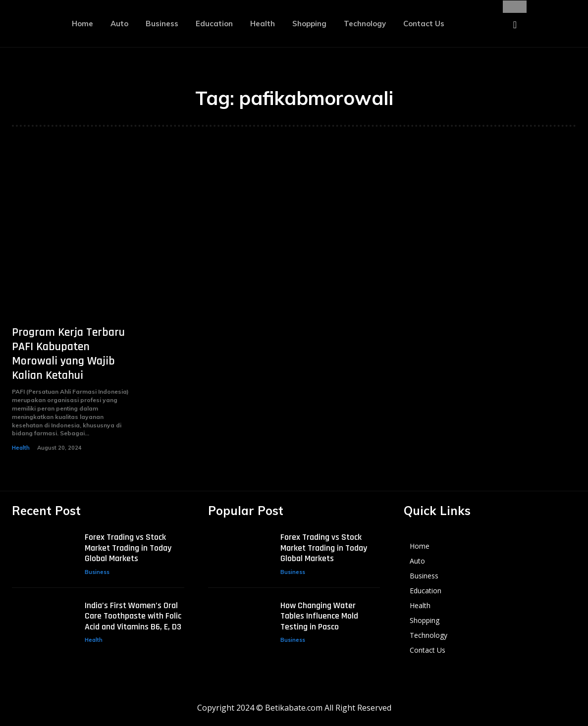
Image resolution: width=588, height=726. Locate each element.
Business (97, 571)
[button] (515, 25)
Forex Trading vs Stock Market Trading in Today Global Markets (128, 547)
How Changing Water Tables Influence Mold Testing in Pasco (319, 615)
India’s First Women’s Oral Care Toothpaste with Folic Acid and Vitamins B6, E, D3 (133, 615)
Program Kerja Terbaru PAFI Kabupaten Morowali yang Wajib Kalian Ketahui (68, 354)
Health (21, 448)
